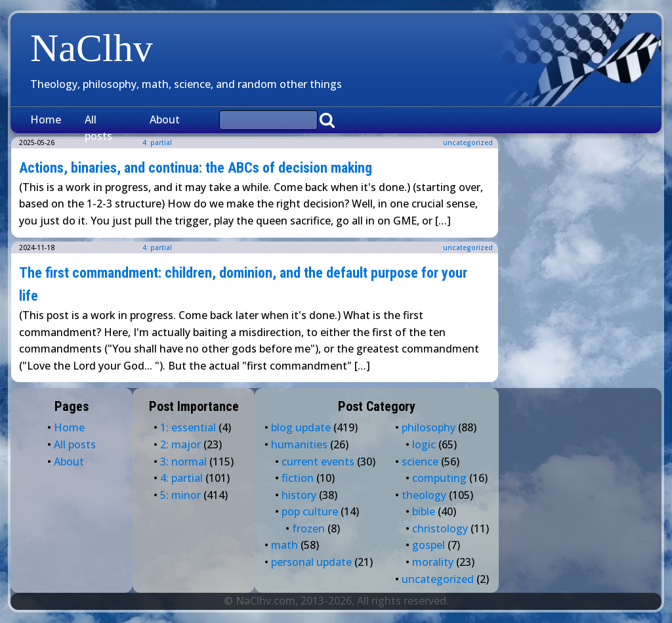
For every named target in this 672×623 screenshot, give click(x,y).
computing (439, 478)
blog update (301, 427)
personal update (311, 562)
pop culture (310, 511)
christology (440, 528)
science (420, 462)
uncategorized (468, 142)
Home (46, 119)
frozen (308, 528)
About (165, 119)
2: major (180, 444)
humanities (299, 444)
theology (424, 495)
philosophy (429, 427)
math (284, 545)
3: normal (183, 462)
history (299, 495)
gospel (429, 545)
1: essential (188, 427)
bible (424, 511)
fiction (298, 478)
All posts (98, 128)
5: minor (180, 495)
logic (424, 444)
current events (318, 462)
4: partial (157, 247)
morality (433, 562)
